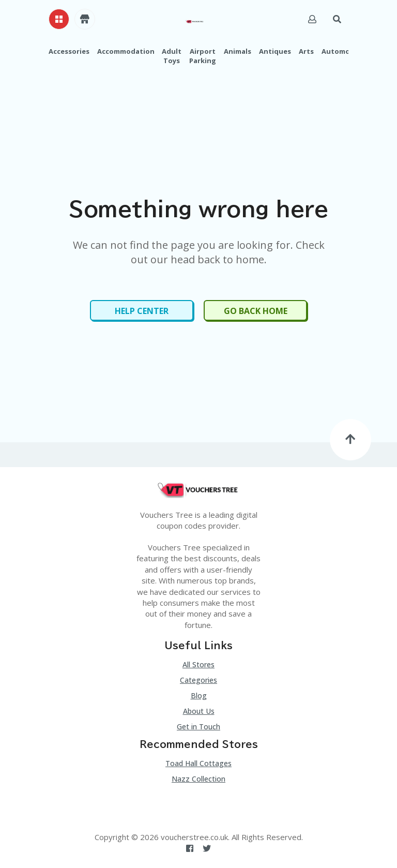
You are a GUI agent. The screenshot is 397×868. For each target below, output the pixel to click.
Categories (198, 680)
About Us (199, 711)
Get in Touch (198, 727)
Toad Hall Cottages (198, 763)
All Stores (198, 664)
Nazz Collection (198, 779)
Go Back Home (256, 311)
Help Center (142, 311)
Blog (199, 695)
